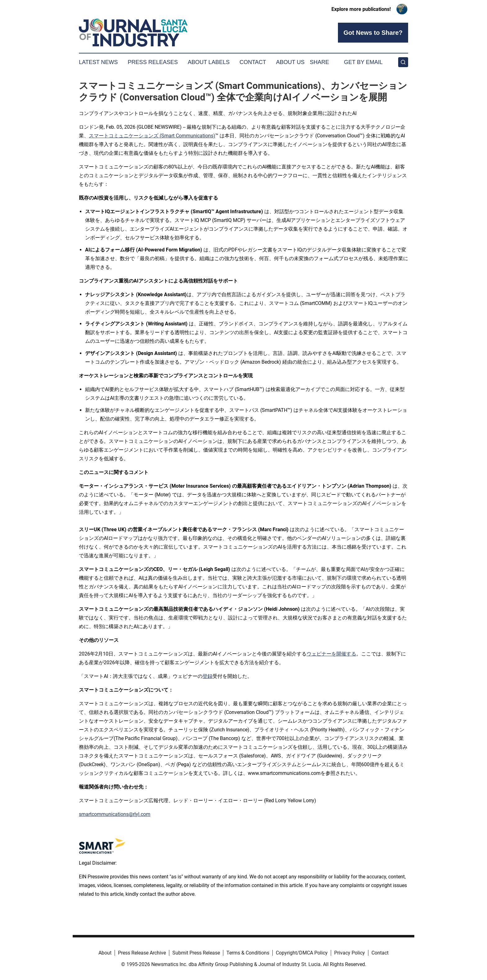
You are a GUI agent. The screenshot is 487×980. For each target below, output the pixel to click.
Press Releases (153, 62)
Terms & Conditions (248, 953)
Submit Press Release (196, 953)
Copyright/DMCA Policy (302, 953)
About (105, 953)
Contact (253, 62)
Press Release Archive (142, 953)
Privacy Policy (350, 953)
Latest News (98, 62)
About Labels (209, 62)
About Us (290, 62)
